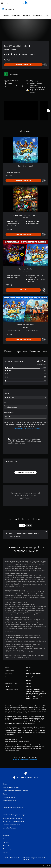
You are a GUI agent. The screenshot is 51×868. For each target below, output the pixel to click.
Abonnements (37, 15)
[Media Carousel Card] (21, 111)
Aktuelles (6, 15)
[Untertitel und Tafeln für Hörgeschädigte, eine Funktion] (25, 535)
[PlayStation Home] (25, 3)
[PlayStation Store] (9, 9)
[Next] (48, 111)
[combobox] (25, 397)
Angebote (27, 15)
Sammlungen (16, 15)
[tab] (22, 525)
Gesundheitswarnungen (11, 739)
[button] (15, 88)
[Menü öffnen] (2, 3)
